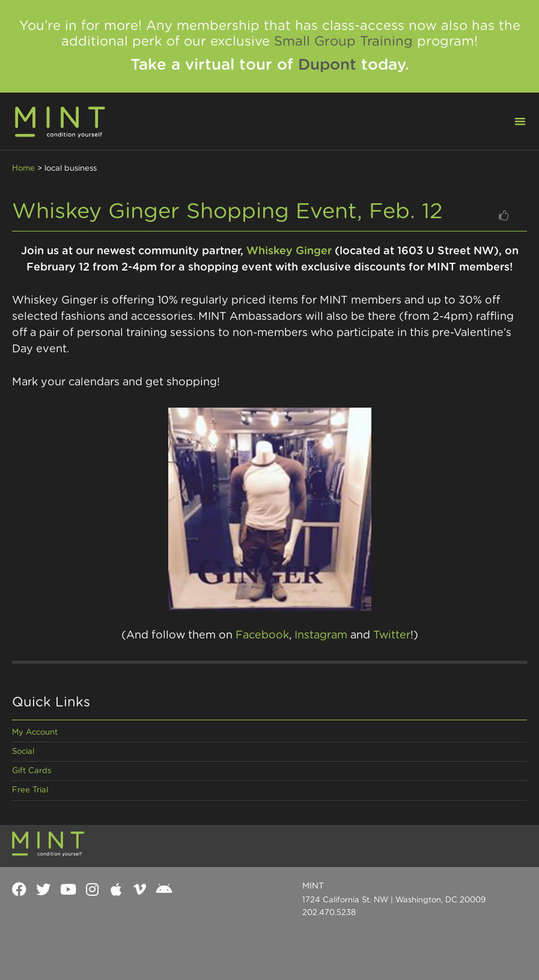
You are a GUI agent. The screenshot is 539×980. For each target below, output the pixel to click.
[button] (513, 120)
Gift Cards (32, 771)
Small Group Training (343, 41)
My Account (35, 733)
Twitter (392, 635)
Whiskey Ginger (289, 251)
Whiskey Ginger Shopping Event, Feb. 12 (227, 212)
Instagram (321, 635)
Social (23, 752)
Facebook (262, 635)
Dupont (327, 65)
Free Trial (30, 790)
